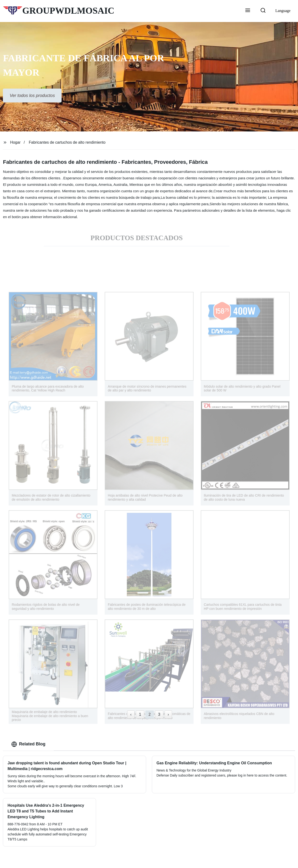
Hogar (15, 142)
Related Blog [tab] (28, 744)
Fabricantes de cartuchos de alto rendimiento (67, 142)
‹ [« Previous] (131, 714)
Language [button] (283, 11)
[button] (248, 11)
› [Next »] (168, 714)
